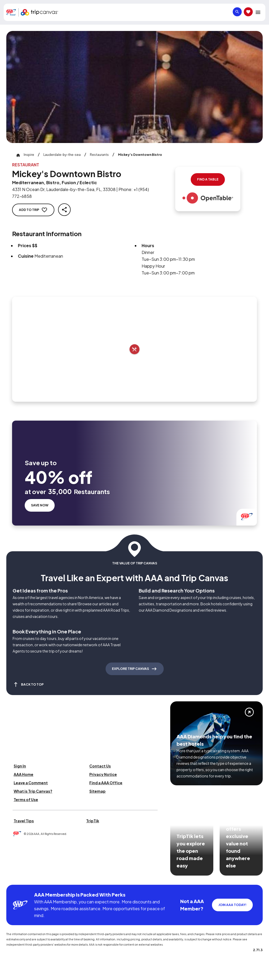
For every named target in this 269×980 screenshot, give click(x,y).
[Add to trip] (134, 349)
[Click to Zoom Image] (134, 87)
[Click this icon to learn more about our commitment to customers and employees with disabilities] (14, 878)
